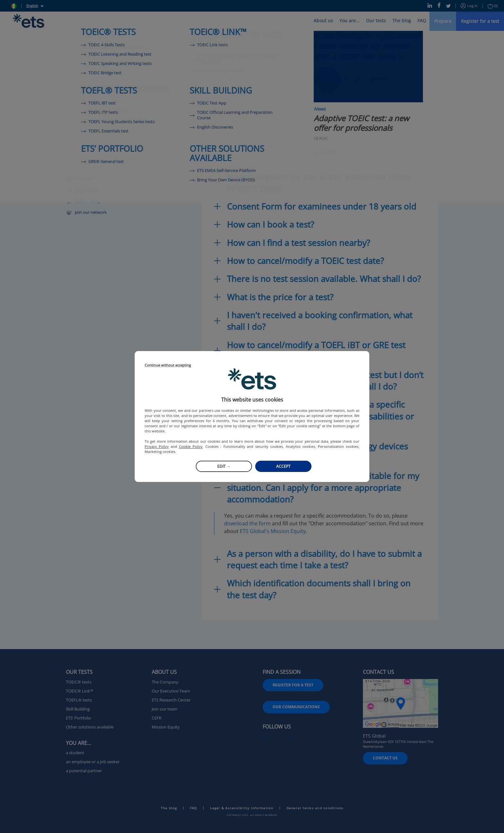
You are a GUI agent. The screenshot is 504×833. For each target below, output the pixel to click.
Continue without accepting (168, 365)
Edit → (224, 466)
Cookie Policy (191, 446)
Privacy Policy (157, 446)
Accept (283, 466)
